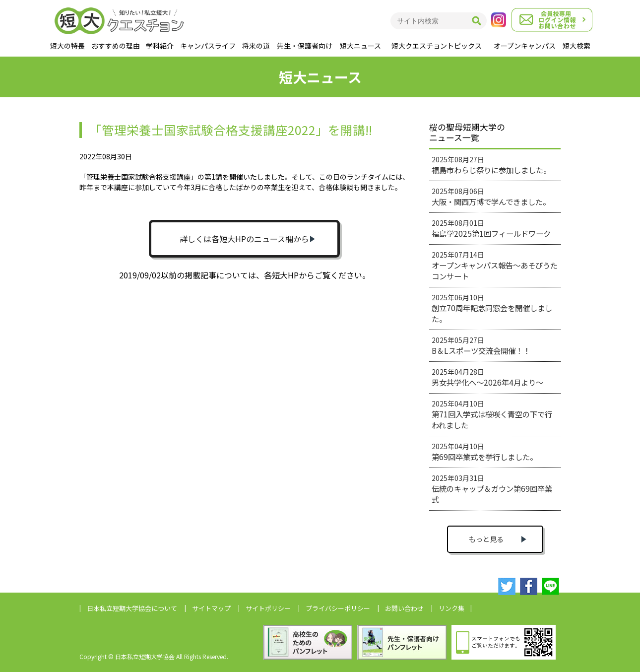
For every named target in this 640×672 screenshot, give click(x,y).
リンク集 (451, 608)
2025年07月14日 (495, 266)
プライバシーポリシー (338, 608)
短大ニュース (360, 46)
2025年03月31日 (492, 489)
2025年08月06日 (491, 197)
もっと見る (486, 539)
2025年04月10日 (492, 414)
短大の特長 (67, 46)
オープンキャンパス (525, 46)
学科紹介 (160, 46)
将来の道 (256, 46)
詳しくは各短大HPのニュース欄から (244, 239)
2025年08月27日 (491, 165)
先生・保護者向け (305, 46)
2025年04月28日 (487, 377)
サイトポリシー (268, 608)
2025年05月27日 (481, 345)
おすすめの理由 (116, 46)
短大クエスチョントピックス (437, 46)
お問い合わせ (404, 608)
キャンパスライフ (208, 46)
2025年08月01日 (491, 228)
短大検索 (576, 46)
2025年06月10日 (492, 308)
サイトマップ (211, 608)
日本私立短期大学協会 (132, 608)
